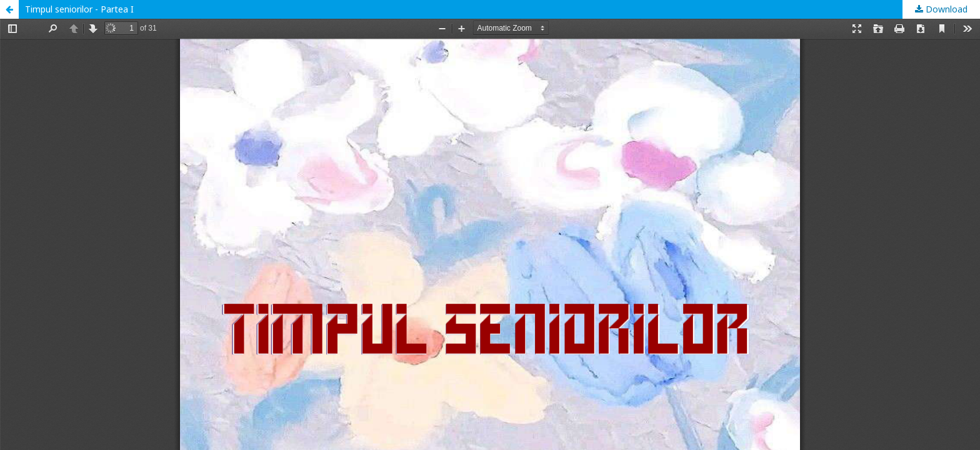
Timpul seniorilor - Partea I (79, 9)
